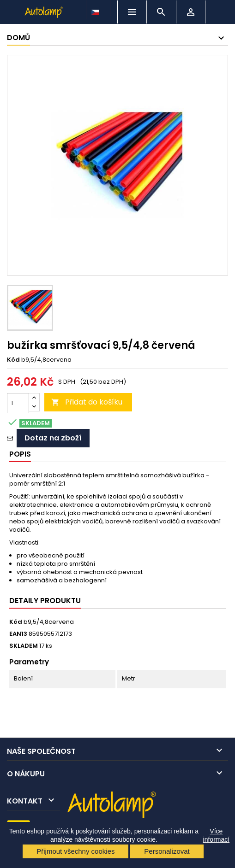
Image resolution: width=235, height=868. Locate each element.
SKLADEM (24, 646)
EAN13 (18, 634)
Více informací (217, 835)
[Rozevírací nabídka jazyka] (96, 10)
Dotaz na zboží (53, 438)
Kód (13, 360)
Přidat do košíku (87, 402)
